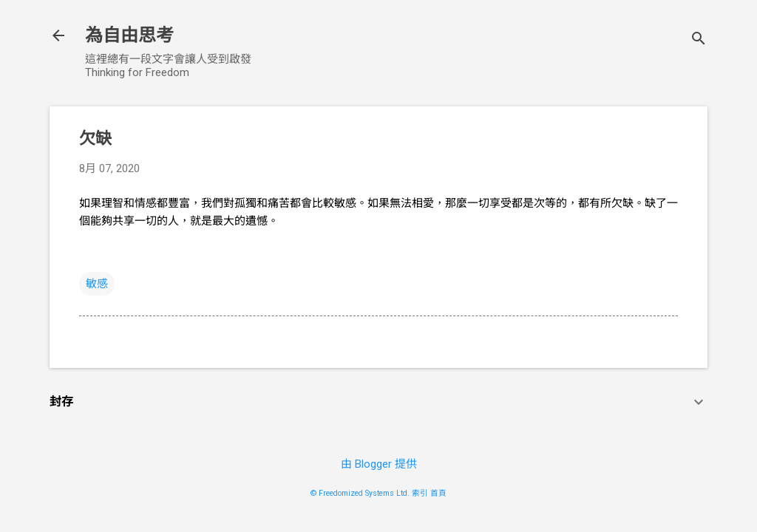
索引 (420, 493)
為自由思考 (129, 35)
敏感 (97, 284)
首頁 (438, 493)
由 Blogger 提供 (379, 464)
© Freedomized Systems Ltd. (360, 493)
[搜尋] (699, 40)
